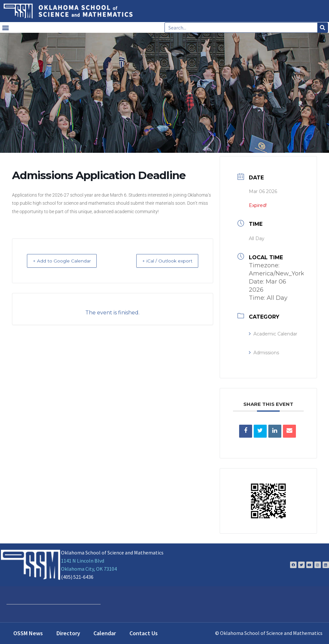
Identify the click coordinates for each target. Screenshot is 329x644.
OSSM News (28, 633)
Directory (68, 633)
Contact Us (144, 633)
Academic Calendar (273, 334)
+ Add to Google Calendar (68, 261)
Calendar (105, 633)
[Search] (323, 28)
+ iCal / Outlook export (161, 261)
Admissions (264, 353)
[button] (5, 27)
